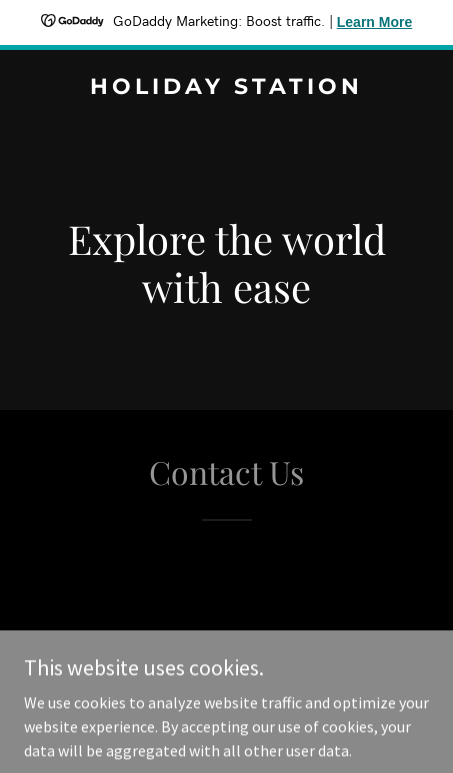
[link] (226, 88)
